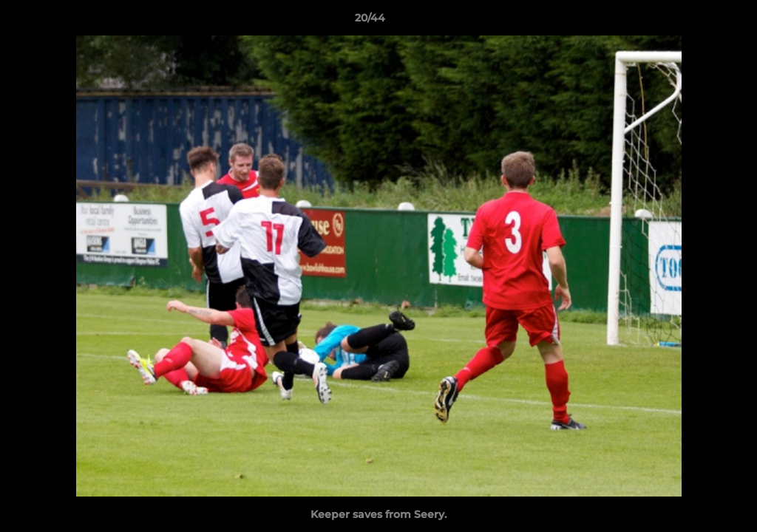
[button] (695, 21)
